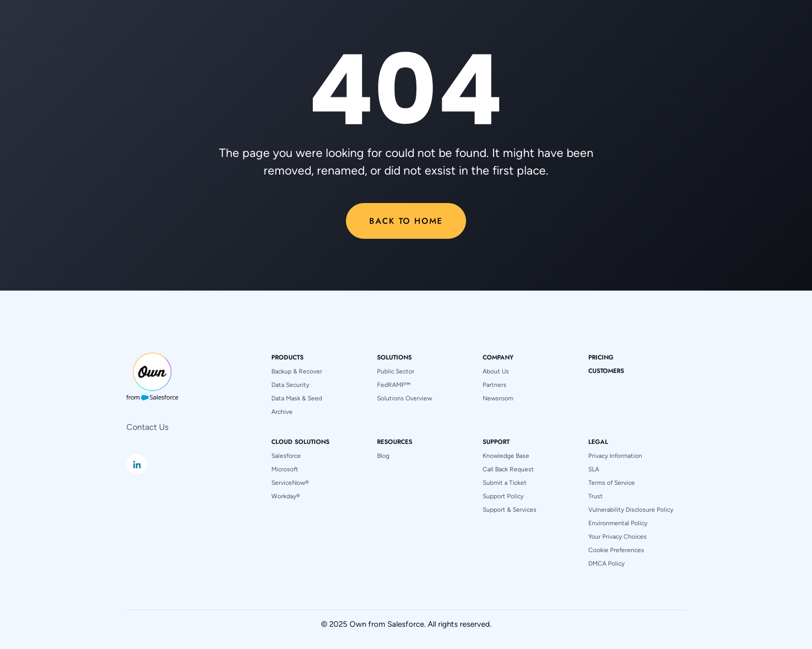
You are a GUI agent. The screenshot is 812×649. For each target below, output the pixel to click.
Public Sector (396, 371)
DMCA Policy (606, 564)
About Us (496, 371)
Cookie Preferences (616, 550)
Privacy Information (615, 456)
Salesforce (286, 456)
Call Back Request (508, 469)
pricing (601, 357)
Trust (596, 496)
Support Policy (503, 496)
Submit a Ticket (505, 483)
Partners (495, 385)
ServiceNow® (290, 483)
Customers (606, 371)
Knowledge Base (506, 456)
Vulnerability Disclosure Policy (631, 510)
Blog (383, 456)
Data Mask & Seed (297, 398)
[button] (287, 357)
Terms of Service (612, 483)
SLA (594, 469)
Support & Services (510, 510)
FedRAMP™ (394, 385)
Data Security (290, 385)
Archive (282, 412)
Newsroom (498, 398)
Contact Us (147, 427)
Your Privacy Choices (618, 537)
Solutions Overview (404, 398)
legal (598, 442)
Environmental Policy (618, 523)
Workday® (286, 496)
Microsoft (285, 469)
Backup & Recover (297, 371)
